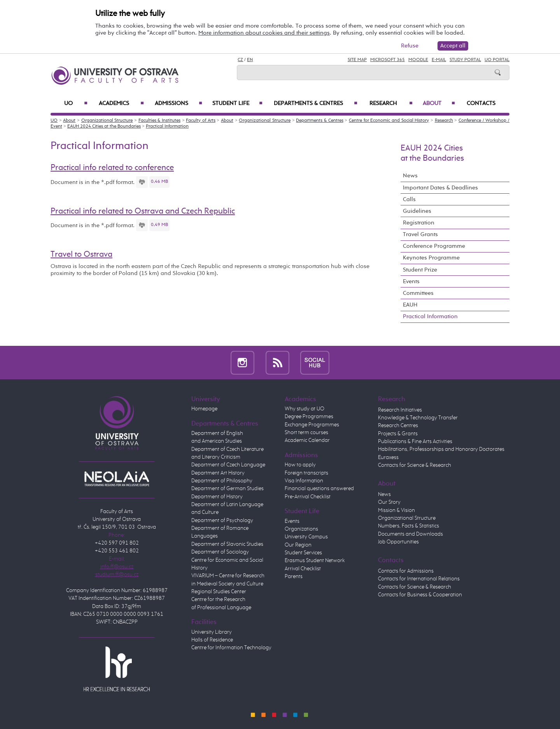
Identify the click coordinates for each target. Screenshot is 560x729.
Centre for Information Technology (231, 648)
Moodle (418, 60)
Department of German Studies (227, 489)
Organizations (301, 529)
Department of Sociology (220, 552)
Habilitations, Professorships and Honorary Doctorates (441, 449)
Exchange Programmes (312, 425)
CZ (240, 60)
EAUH (410, 305)
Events (411, 281)
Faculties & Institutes (159, 121)
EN (250, 60)
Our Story (389, 502)
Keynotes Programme (431, 258)
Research (391, 103)
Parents (294, 577)
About (439, 103)
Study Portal (465, 60)
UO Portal (497, 60)
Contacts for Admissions (406, 571)
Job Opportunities (398, 542)
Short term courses (306, 433)
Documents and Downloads (410, 534)
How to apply (300, 465)
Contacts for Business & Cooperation (420, 595)
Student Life (238, 103)
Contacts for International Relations (419, 579)
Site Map (357, 60)
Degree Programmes (309, 417)
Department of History (217, 497)
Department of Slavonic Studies (227, 544)
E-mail (439, 60)
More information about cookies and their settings (264, 33)
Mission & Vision (396, 510)
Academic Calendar (307, 440)
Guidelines (417, 211)
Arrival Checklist (303, 569)
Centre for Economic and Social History (389, 121)
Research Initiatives (400, 410)
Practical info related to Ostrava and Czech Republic (143, 211)
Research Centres (398, 426)
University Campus (306, 537)
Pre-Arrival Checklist (308, 497)
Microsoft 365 (388, 60)
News (410, 176)
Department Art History (218, 473)
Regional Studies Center (219, 592)
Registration (419, 223)
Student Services (303, 553)
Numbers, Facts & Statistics (409, 526)
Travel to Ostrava (81, 254)
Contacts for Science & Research (415, 465)
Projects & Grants (398, 434)
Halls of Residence (212, 640)
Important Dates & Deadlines (440, 188)
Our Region (298, 545)
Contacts (481, 103)
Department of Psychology (222, 520)
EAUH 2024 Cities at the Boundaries (104, 126)
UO (76, 103)
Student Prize (420, 270)
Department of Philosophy (222, 481)
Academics (121, 103)
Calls (409, 199)
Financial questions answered (319, 489)
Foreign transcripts (306, 473)
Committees (418, 293)
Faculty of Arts (200, 121)
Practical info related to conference (112, 168)
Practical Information (167, 126)
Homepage (204, 409)
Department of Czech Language (228, 465)
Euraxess (388, 457)
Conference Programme (434, 246)
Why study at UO (304, 409)
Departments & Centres (316, 103)
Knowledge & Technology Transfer (418, 418)
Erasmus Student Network (315, 561)
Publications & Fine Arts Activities (415, 442)
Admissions (179, 103)
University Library (212, 632)
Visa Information (304, 481)
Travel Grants (420, 234)
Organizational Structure (107, 121)
